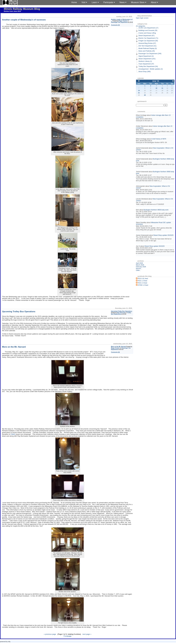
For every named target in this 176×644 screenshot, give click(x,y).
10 (156, 88)
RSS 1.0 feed (142, 281)
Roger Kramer (123, 21)
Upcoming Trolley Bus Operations (122, 311)
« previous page (50, 634)
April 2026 (139, 263)
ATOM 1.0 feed (143, 285)
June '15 (156, 81)
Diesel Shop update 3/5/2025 (163, 235)
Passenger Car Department (119, 22)
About (154, 2)
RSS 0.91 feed (143, 279)
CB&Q (13, 434)
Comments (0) (115, 25)
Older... (138, 270)
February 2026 (141, 267)
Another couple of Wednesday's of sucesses (24, 20)
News (123, 2)
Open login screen (142, 18)
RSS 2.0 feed (142, 283)
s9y (9, 642)
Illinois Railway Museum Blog (22, 9)
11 (162, 88)
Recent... (139, 269)
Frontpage (68, 636)
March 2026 (140, 265)
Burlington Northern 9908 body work (156, 210)
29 (145, 95)
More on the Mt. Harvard (118, 347)
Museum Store (139, 2)
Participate (109, 2)
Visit (84, 2)
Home (74, 2)
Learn (95, 2)
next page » (87, 634)
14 (139, 90)
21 (139, 93)
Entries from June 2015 (12, 11)
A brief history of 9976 (159, 139)
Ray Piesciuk (121, 313)
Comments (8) (115, 352)
